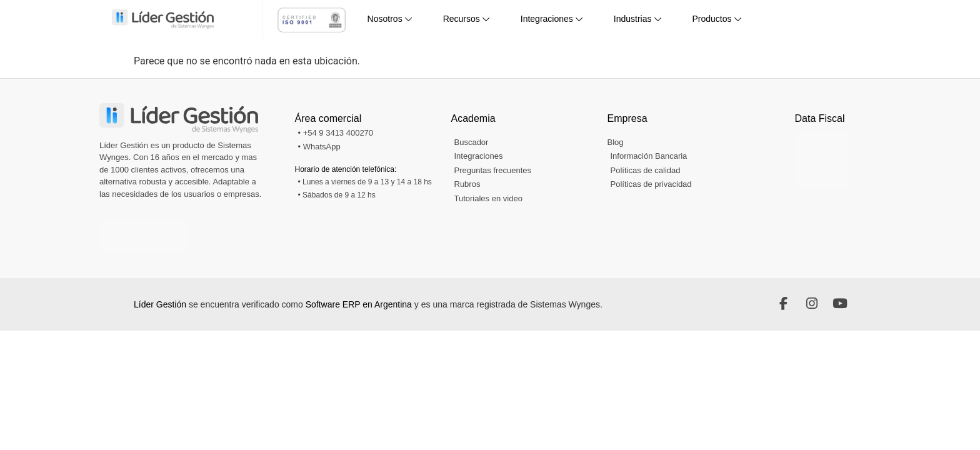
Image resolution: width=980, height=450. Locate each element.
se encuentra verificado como (247, 304)
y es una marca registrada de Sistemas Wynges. (508, 304)
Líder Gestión (161, 304)
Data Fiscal (820, 118)
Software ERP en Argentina (359, 304)
